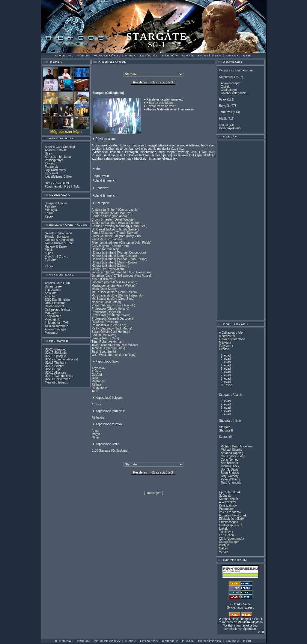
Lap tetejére (154, 493)
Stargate (225, 427)
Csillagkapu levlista (57, 310)
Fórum (49, 213)
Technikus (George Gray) (108, 348)
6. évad (226, 372)
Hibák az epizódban (159, 103)
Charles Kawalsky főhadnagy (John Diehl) (119, 226)
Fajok (222, 99)
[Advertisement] (240, 230)
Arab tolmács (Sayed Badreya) (112, 213)
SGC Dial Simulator (58, 300)
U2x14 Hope (53, 369)
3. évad (226, 362)
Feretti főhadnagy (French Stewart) (115, 233)
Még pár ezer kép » (66, 132)
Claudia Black (230, 466)
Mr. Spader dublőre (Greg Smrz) (113, 299)
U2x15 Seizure (55, 366)
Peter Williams (230, 479)
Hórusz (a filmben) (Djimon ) (110, 266)
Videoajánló (52, 319)
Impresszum (53, 290)
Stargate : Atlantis (231, 395)
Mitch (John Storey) (104, 289)
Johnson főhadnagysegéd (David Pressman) (121, 272)
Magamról (51, 333)
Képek (49, 217)
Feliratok (50, 207)
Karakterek (226, 77)
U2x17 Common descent (61, 359)
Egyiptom (51, 296)
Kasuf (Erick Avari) (104, 279)
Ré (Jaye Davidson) (105, 322)
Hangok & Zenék (56, 247)
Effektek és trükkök (231, 519)
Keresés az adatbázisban (236, 70)
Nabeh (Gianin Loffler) (106, 302)
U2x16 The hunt (55, 363)
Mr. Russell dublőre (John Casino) (114, 292)
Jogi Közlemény (55, 170)
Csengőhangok (229, 542)
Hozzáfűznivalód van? (161, 106)
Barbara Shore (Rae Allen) (109, 216)
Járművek (225, 112)
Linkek (223, 529)
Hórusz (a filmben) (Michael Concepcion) (119, 253)
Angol (95, 431)
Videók (49, 256)
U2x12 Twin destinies (59, 376)
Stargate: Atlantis (56, 203)
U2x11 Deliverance (57, 379)
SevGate (51, 293)
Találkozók (226, 532)
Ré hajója (98, 418)
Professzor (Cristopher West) (111, 315)
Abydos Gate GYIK (57, 283)
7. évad (226, 375)
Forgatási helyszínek (233, 515)
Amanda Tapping (232, 453)
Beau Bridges (230, 473)
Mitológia (51, 210)
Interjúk (224, 545)
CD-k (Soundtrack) (231, 539)
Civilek (225, 87)
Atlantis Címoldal (56, 150)
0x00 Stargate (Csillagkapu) (110, 451)
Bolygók (224, 106)
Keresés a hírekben (58, 157)
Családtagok (229, 90)
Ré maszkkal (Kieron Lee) (109, 325)
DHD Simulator (55, 303)
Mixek (49, 250)
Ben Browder (229, 463)
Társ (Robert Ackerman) (107, 342)
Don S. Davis (229, 469)
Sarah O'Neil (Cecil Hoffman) (111, 332)
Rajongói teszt (54, 306)
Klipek (49, 253)
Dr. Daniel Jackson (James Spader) (115, 229)
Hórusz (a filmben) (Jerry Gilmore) (114, 256)
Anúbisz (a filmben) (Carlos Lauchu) (115, 210)
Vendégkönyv (54, 160)
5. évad (226, 369)
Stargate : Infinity (230, 421)
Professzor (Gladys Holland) (110, 309)
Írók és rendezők (230, 512)
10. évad (226, 385)
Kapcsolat (51, 173)
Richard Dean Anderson (237, 446)
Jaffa (95, 378)
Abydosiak (98, 368)
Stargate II (226, 430)
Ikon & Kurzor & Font (59, 243)
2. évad (226, 359)
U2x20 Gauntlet (55, 349)
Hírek (48, 153)
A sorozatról (227, 336)
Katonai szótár (228, 499)
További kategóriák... (234, 93)
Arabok (96, 371)
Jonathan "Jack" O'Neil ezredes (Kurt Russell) (122, 276)
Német (96, 437)
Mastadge (98, 381)
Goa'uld (97, 375)
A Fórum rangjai (55, 329)
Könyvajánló (53, 316)
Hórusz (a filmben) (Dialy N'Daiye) (114, 262)
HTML (66, 183)
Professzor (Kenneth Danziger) (112, 319)
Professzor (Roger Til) (106, 312)
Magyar (96, 434)
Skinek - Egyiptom (57, 237)
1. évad (226, 355)
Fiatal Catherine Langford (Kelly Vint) (116, 236)
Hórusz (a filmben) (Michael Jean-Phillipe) (119, 259)
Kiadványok (227, 128)
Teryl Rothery (230, 476)
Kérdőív (50, 163)
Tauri (95, 391)
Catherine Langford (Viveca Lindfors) (116, 223)
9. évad (226, 382)
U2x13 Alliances (55, 373)
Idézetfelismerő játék (58, 177)
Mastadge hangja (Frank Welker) (113, 286)
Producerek (227, 509)
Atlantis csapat (230, 83)
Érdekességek (228, 522)
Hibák (223, 119)
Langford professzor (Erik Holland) (114, 282)
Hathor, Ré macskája (105, 249)
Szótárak (225, 496)
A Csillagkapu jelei (231, 333)
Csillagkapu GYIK (231, 525)
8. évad (226, 379)
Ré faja (96, 385)
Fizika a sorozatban (232, 339)
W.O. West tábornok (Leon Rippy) (114, 355)
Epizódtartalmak (230, 492)
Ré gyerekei (99, 388)
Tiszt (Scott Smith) (104, 352)
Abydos (96, 404)
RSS (58, 183)
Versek (224, 552)
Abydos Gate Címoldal (60, 147)
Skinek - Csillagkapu (58, 233)
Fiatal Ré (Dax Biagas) (107, 239)
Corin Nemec (229, 460)
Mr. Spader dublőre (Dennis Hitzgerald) (117, 295)
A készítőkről (227, 502)
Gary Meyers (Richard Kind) (110, 246)
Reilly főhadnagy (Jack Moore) (112, 328)
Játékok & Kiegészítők (59, 240)
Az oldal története (56, 326)
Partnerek (51, 167)
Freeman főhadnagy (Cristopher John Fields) (121, 243)
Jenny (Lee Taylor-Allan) (108, 269)
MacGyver (52, 313)
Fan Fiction (226, 535)
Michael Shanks (231, 450)
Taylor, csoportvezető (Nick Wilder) (115, 345)
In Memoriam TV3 (57, 323)
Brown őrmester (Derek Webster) (113, 220)
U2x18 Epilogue (55, 356)
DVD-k (223, 125)
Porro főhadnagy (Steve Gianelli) (113, 305)
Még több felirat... (56, 382)
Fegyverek (226, 346)
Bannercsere (53, 286)
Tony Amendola (231, 483)
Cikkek (223, 548)
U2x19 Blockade (56, 353)
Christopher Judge (233, 456)
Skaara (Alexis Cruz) (105, 338)
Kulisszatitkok (228, 506)
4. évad (226, 365)
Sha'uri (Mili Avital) (104, 335)
